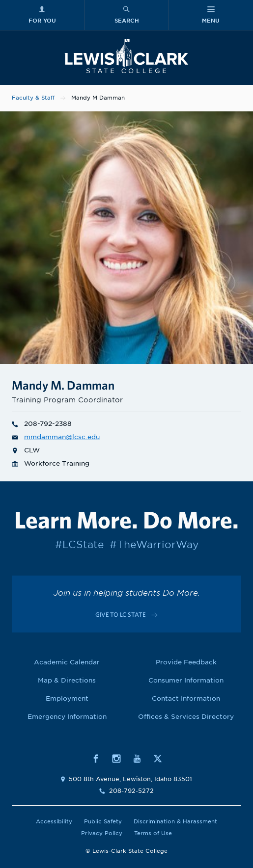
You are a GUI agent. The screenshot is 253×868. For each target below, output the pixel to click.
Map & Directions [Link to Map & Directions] (67, 680)
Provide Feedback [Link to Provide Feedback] (186, 662)
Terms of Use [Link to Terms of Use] (153, 833)
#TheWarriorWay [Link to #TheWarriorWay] (154, 545)
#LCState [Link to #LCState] (79, 545)
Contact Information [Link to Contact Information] (186, 698)
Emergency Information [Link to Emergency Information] (67, 717)
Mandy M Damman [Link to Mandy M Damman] (98, 98)
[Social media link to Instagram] (116, 758)
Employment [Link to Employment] (67, 698)
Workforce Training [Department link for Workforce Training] (51, 463)
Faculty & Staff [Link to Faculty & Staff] (33, 98)
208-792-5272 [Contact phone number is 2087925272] (131, 791)
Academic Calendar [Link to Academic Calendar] (67, 662)
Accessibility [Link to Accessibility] (54, 821)
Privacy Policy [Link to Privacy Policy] (102, 833)
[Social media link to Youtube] (137, 758)
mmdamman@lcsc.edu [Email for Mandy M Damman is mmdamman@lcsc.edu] (56, 437)
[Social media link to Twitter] (158, 758)
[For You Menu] (42, 15)
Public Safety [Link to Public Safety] (103, 821)
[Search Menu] (126, 15)
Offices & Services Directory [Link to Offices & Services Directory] (186, 717)
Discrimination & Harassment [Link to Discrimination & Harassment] (175, 821)
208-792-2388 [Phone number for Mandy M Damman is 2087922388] (42, 424)
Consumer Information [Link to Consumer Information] (186, 680)
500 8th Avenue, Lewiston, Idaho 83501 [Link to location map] (130, 779)
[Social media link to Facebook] (96, 758)
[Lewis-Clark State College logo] (126, 56)
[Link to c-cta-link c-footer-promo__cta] (126, 615)
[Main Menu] (211, 15)
